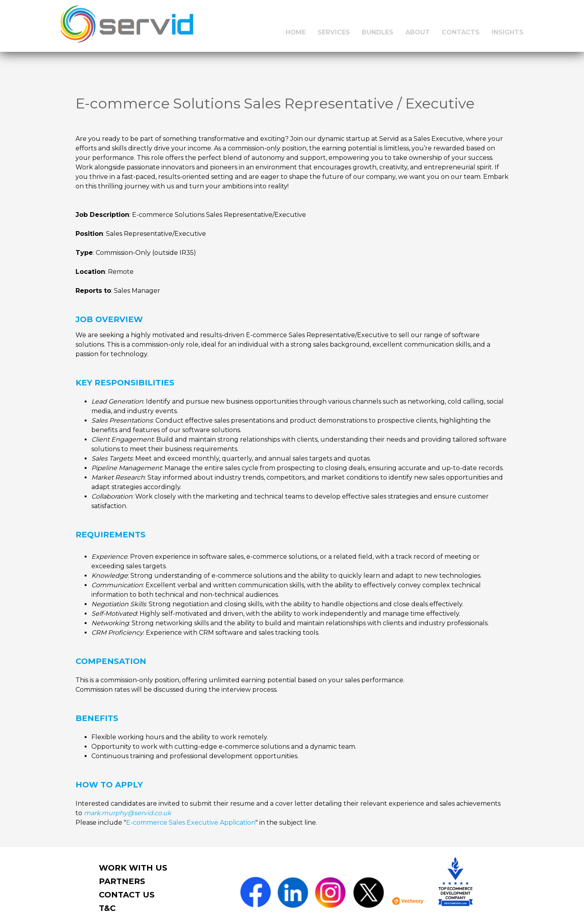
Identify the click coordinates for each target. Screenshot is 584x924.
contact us (127, 895)
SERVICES (334, 32)
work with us (133, 868)
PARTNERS (122, 881)
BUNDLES (378, 32)
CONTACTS (461, 32)
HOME (296, 32)
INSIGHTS (507, 32)
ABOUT (418, 32)
